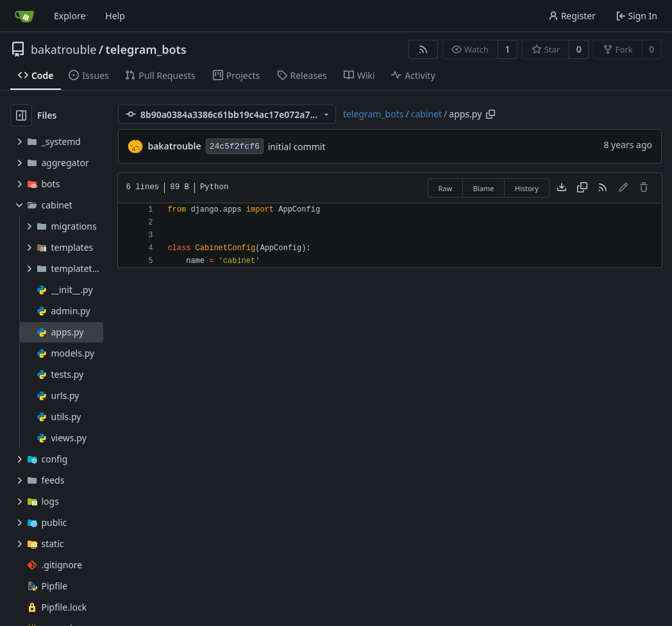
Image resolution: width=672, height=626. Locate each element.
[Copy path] (491, 114)
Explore (70, 16)
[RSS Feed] (423, 49)
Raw (446, 188)
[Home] (24, 16)
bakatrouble (63, 49)
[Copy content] (582, 188)
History (527, 188)
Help (115, 16)
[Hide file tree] (21, 115)
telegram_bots (146, 49)
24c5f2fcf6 (235, 147)
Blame (484, 188)
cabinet (426, 114)
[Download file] (562, 188)
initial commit (297, 147)
